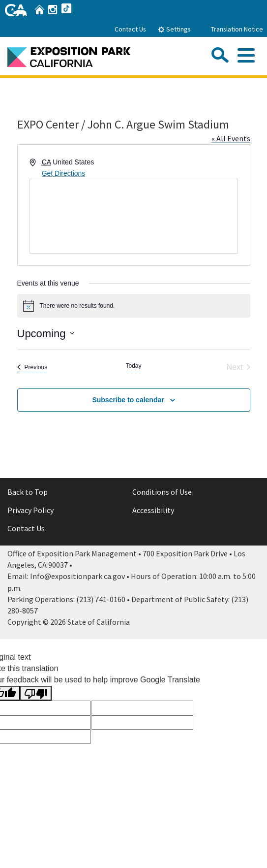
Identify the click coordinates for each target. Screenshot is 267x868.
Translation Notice (237, 29)
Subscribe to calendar (128, 400)
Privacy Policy (30, 510)
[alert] (134, 306)
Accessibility (153, 510)
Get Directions (64, 173)
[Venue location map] (134, 216)
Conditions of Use (162, 492)
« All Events (231, 138)
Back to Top (28, 492)
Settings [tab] (174, 29)
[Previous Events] (32, 367)
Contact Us (130, 29)
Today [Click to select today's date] (133, 366)
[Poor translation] (36, 693)
